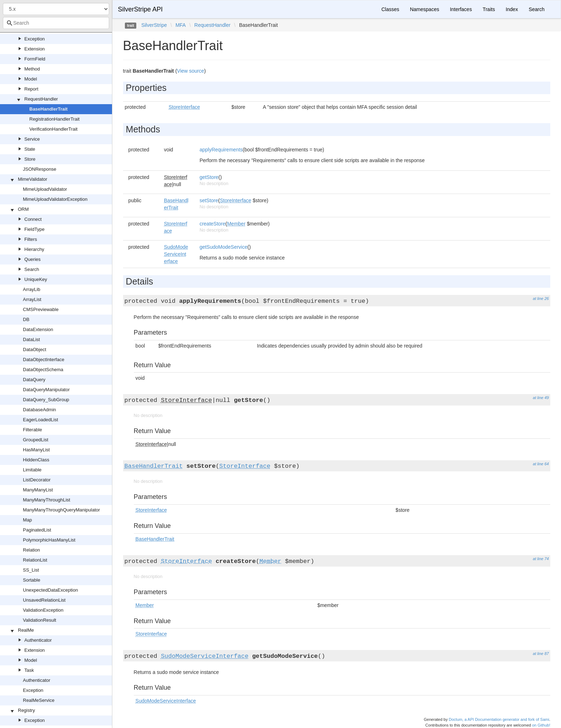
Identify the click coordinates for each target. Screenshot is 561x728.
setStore (209, 200)
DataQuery (34, 380)
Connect (33, 219)
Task (29, 670)
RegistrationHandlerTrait (54, 119)
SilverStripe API (140, 9)
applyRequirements (221, 150)
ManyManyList (38, 490)
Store (30, 159)
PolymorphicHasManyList (49, 540)
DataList (31, 339)
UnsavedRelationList (44, 600)
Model (31, 79)
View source (191, 71)
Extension (35, 49)
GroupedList (36, 440)
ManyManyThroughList (47, 500)
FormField (35, 59)
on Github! (541, 725)
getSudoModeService (224, 247)
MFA (181, 25)
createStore (213, 224)
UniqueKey (36, 279)
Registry (26, 710)
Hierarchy (34, 249)
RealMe (26, 630)
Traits (489, 9)
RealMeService (39, 700)
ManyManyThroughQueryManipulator (61, 510)
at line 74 (541, 559)
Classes (390, 9)
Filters (31, 239)
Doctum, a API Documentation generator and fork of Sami (499, 719)
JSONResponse (40, 169)
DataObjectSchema (43, 370)
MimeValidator (33, 179)
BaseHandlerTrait (48, 109)
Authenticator (38, 640)
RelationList (35, 560)
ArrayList (32, 299)
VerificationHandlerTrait (53, 129)
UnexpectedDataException (50, 590)
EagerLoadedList (40, 420)
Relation (31, 550)
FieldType (34, 229)
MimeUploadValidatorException (55, 199)
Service (32, 139)
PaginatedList (37, 530)
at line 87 (541, 654)
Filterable (32, 430)
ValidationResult (40, 620)
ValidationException (43, 610)
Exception (35, 39)
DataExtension (38, 329)
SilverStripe (154, 25)
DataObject (35, 350)
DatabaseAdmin (40, 410)
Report (31, 89)
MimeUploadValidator (45, 189)
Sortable (31, 580)
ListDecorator (37, 480)
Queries (33, 259)
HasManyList (36, 450)
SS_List (31, 570)
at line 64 (541, 464)
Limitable (32, 470)
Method (32, 69)
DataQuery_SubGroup (46, 400)
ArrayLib (31, 289)
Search (32, 269)
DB (26, 319)
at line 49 (541, 398)
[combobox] (56, 23)
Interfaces (461, 9)
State (30, 149)
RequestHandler (41, 99)
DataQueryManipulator (46, 390)
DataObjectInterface (44, 360)
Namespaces (425, 9)
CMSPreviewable (41, 309)
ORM (23, 209)
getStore (209, 177)
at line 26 (541, 299)
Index (512, 9)
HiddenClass (36, 460)
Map (27, 520)
